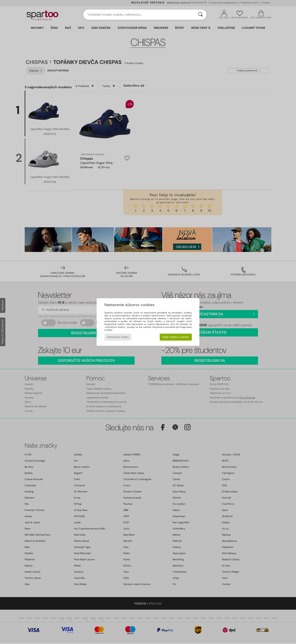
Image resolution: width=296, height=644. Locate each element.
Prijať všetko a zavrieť (176, 337)
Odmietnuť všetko (118, 337)
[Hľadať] (200, 15)
